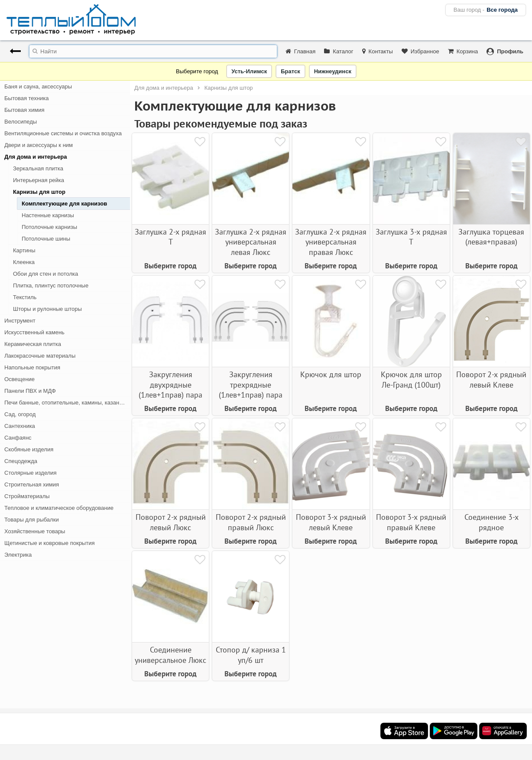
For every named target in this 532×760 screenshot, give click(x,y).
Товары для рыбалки (32, 520)
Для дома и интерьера (36, 157)
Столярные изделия (31, 473)
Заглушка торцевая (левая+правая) (491, 237)
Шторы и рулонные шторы (47, 309)
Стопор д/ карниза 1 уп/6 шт (251, 655)
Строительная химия (32, 484)
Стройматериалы (27, 496)
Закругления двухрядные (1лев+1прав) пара (170, 385)
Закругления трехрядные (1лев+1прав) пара (251, 385)
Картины (24, 250)
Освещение (19, 379)
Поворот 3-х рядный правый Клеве (411, 522)
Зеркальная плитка (38, 168)
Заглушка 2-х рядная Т (170, 237)
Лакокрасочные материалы (40, 356)
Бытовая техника (26, 98)
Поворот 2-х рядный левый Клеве (491, 379)
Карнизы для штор (39, 192)
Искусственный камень (34, 332)
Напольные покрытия (32, 367)
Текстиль (25, 297)
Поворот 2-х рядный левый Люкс (171, 522)
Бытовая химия (24, 110)
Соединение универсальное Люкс (170, 655)
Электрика (18, 555)
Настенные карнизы (48, 215)
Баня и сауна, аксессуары (38, 86)
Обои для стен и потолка (45, 274)
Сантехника (20, 426)
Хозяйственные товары (35, 531)
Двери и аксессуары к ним (39, 145)
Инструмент (20, 321)
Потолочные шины (46, 239)
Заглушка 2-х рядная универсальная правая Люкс (331, 242)
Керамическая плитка (33, 344)
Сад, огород (20, 414)
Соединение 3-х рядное (491, 522)
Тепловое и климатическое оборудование (59, 508)
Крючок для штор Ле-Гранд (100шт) (411, 379)
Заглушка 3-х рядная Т (411, 237)
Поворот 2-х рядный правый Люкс (251, 522)
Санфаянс (18, 438)
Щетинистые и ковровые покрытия (49, 543)
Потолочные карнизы (49, 227)
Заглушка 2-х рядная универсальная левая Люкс (251, 242)
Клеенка (24, 262)
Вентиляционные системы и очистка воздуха (63, 133)
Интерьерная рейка (39, 180)
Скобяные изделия (29, 449)
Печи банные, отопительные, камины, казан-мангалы (67, 403)
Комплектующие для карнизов (64, 204)
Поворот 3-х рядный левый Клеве (331, 522)
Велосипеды (21, 122)
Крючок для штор (331, 374)
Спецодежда (21, 461)
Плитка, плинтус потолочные (51, 285)
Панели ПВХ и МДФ (30, 391)
